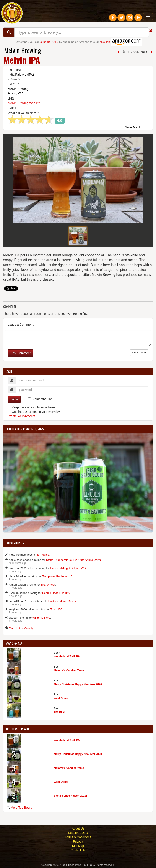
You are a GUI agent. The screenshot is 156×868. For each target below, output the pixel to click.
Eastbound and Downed (63, 601)
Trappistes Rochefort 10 (57, 576)
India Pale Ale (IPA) (21, 75)
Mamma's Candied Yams (69, 670)
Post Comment (20, 353)
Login (14, 399)
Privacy (78, 841)
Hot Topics (42, 555)
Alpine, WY (15, 93)
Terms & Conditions (78, 837)
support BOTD (49, 42)
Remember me (43, 399)
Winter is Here (41, 618)
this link (105, 42)
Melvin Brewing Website (24, 103)
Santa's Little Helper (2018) (70, 796)
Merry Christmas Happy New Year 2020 (78, 684)
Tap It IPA (56, 609)
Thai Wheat (48, 585)
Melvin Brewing (23, 50)
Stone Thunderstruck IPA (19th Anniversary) (73, 560)
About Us (78, 828)
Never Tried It (133, 128)
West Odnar (61, 698)
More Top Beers (21, 808)
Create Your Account (21, 416)
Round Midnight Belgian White (69, 568)
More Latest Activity (21, 628)
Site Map (78, 846)
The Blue (59, 712)
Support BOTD (78, 833)
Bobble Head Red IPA (56, 593)
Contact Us (78, 850)
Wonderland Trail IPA (67, 656)
